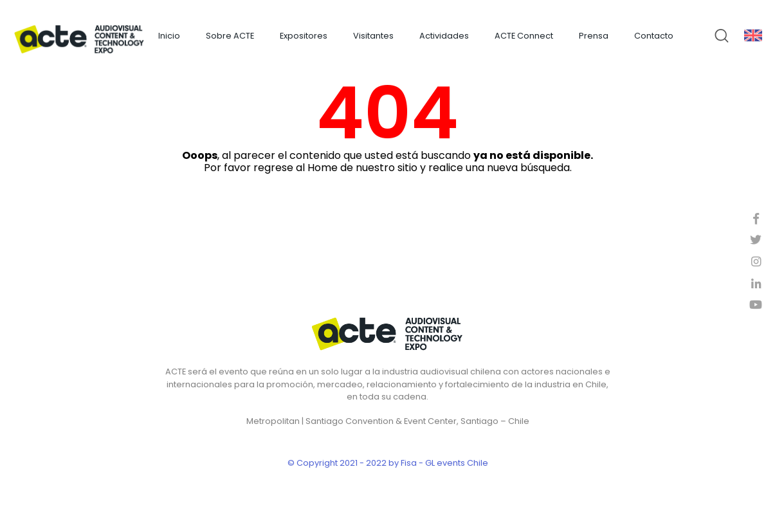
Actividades (444, 36)
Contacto (654, 36)
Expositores (304, 36)
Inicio (169, 36)
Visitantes (373, 36)
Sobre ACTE (230, 36)
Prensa (594, 36)
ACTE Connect (524, 36)
